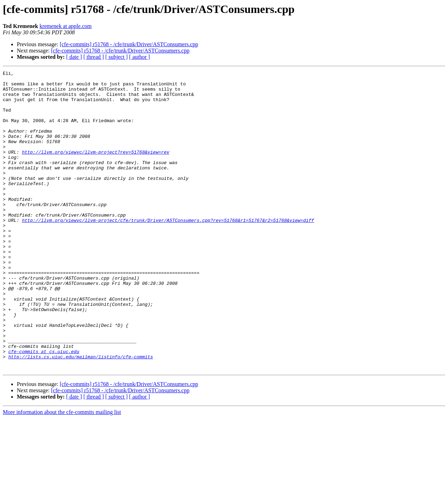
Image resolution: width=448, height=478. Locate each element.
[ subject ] (117, 57)
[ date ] (74, 57)
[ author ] (140, 57)
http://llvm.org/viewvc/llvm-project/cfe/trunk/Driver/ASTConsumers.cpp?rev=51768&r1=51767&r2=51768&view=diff (168, 251)
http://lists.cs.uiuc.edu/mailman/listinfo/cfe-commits (81, 414)
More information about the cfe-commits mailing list (62, 472)
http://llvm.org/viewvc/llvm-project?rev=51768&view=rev (96, 169)
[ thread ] (94, 57)
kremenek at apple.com (66, 26)
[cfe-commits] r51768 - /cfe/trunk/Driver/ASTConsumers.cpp (129, 44)
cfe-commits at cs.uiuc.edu (44, 408)
